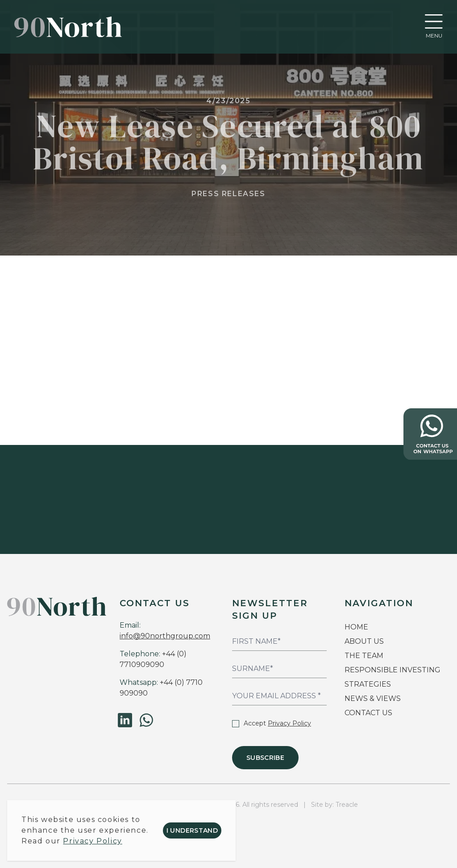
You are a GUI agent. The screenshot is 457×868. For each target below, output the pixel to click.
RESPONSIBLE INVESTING (393, 670)
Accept (272, 723)
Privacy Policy (289, 723)
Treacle (347, 805)
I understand (192, 830)
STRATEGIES (368, 684)
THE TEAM (365, 656)
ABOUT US (364, 641)
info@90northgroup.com (165, 636)
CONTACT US (368, 713)
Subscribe (265, 758)
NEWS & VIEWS (373, 698)
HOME (356, 627)
